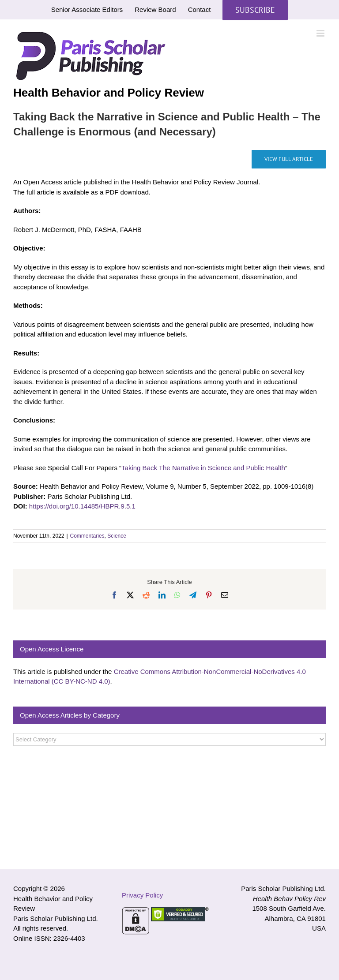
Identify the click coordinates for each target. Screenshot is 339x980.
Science (117, 536)
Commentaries (87, 536)
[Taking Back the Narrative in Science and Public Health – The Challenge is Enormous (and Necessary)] (289, 159)
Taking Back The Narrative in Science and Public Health (203, 468)
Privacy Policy (142, 895)
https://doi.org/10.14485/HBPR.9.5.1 (82, 506)
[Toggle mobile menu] (321, 33)
